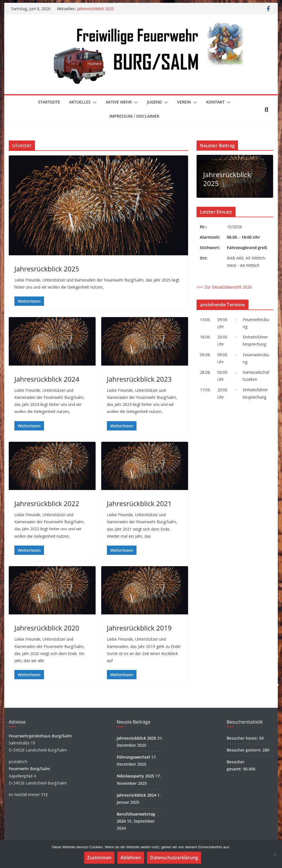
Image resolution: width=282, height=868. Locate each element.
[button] (94, 102)
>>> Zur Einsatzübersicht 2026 (224, 287)
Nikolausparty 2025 (136, 776)
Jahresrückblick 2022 (47, 503)
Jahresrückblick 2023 (139, 379)
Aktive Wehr (119, 102)
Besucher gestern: (245, 750)
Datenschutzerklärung (174, 858)
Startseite (49, 102)
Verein (184, 102)
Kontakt (215, 102)
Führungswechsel (133, 757)
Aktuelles (80, 102)
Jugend (154, 102)
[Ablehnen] (275, 854)
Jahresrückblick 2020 (47, 628)
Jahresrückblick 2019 (139, 628)
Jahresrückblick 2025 (95, 9)
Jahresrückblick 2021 (139, 503)
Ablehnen (131, 858)
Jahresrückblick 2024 (47, 379)
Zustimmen (99, 858)
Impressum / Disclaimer (134, 116)
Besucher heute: (243, 738)
